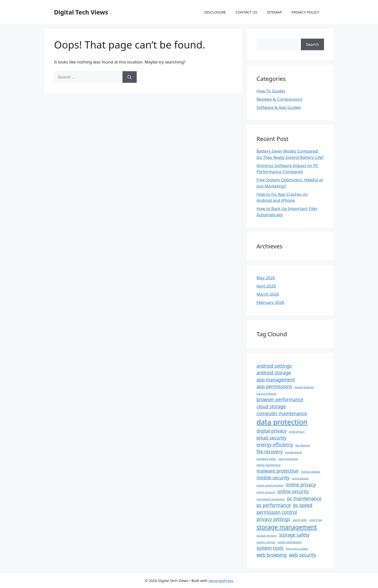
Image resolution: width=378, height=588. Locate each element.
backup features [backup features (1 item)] (304, 387)
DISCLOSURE (215, 12)
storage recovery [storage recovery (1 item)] (267, 536)
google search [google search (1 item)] (294, 452)
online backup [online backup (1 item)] (300, 478)
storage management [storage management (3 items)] (287, 527)
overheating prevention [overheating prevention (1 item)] (271, 499)
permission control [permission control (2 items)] (277, 512)
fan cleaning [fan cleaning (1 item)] (303, 445)
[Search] (130, 77)
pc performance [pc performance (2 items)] (274, 505)
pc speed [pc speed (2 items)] (303, 505)
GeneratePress (221, 581)
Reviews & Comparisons (279, 99)
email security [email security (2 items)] (271, 438)
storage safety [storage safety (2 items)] (294, 535)
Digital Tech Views (81, 12)
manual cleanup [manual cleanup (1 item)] (310, 472)
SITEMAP (274, 12)
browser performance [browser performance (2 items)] (280, 399)
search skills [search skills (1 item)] (300, 520)
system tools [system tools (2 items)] (270, 548)
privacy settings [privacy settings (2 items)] (273, 519)
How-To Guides (271, 91)
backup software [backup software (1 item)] (267, 394)
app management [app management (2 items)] (276, 380)
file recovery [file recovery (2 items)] (270, 452)
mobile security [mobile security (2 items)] (273, 478)
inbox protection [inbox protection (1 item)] (288, 459)
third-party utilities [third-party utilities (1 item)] (297, 549)
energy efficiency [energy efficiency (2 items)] (275, 445)
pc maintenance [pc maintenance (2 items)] (304, 498)
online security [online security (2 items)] (293, 491)
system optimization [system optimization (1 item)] (290, 542)
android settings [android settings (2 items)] (274, 366)
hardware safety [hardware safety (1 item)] (266, 459)
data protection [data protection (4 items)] (282, 422)
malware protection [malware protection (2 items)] (278, 471)
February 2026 (270, 302)
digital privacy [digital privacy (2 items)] (271, 431)
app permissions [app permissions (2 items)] (274, 386)
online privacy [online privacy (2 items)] (301, 485)
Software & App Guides (279, 107)
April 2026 (266, 286)
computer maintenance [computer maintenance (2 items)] (282, 413)
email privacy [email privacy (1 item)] (297, 432)
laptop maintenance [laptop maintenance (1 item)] (269, 465)
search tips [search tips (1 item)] (316, 520)
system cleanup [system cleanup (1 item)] (266, 542)
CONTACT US (246, 12)
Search (312, 44)
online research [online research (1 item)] (266, 492)
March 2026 (268, 294)
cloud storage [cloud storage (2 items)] (271, 406)
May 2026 (266, 278)
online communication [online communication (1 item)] (270, 485)
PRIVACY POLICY (305, 12)
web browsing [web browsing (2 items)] (272, 555)
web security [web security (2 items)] (303, 555)
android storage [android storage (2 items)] (274, 373)
